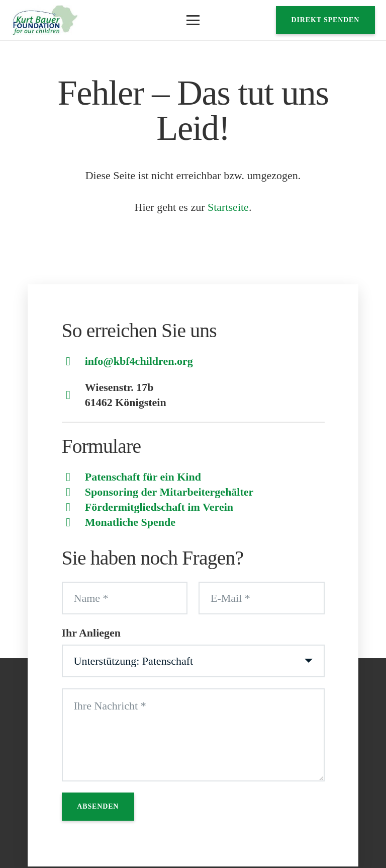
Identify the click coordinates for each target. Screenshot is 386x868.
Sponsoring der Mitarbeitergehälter (169, 492)
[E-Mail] (262, 598)
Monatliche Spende (130, 522)
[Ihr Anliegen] (193, 661)
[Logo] (45, 20)
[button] (193, 20)
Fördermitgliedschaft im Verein (159, 507)
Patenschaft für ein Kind (143, 477)
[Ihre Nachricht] (193, 735)
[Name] (125, 598)
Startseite (228, 207)
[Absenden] (98, 807)
